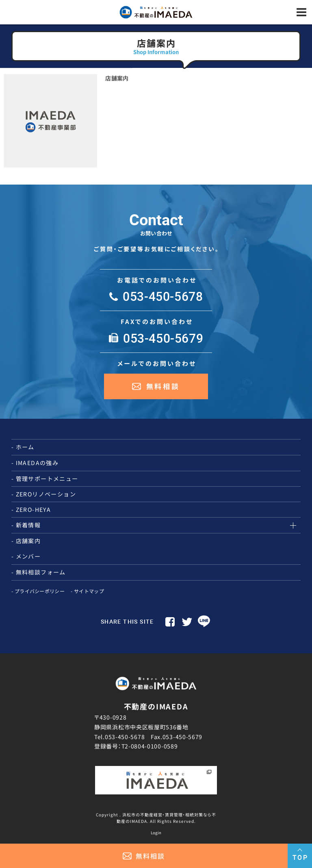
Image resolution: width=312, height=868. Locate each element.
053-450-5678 (125, 737)
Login (156, 833)
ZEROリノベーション (46, 494)
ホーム (25, 447)
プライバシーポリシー (40, 591)
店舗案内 (117, 78)
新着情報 (28, 525)
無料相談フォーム (41, 572)
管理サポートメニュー (47, 479)
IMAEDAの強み (37, 463)
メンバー (28, 556)
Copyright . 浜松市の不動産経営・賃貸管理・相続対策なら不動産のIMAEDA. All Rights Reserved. (156, 818)
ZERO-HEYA (34, 509)
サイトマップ (89, 591)
